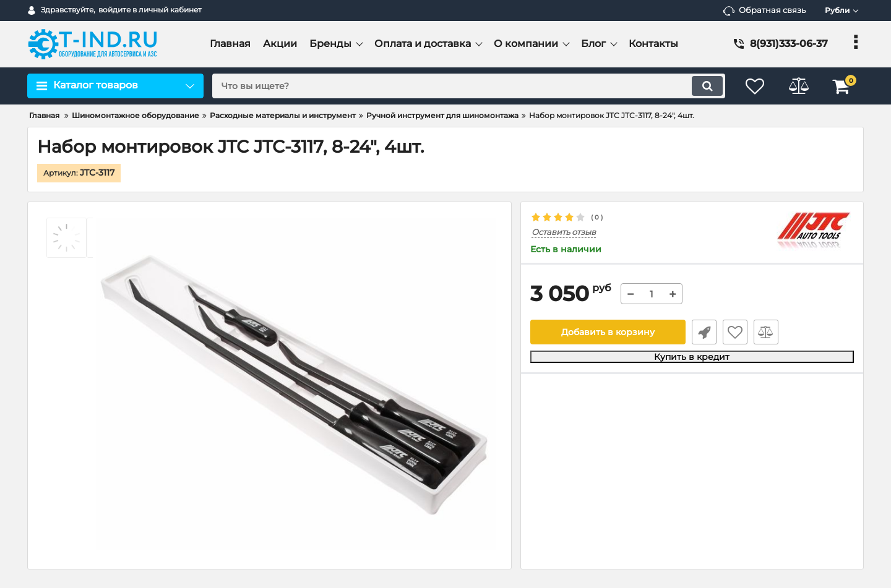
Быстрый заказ (704, 332)
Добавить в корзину (608, 332)
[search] (469, 86)
